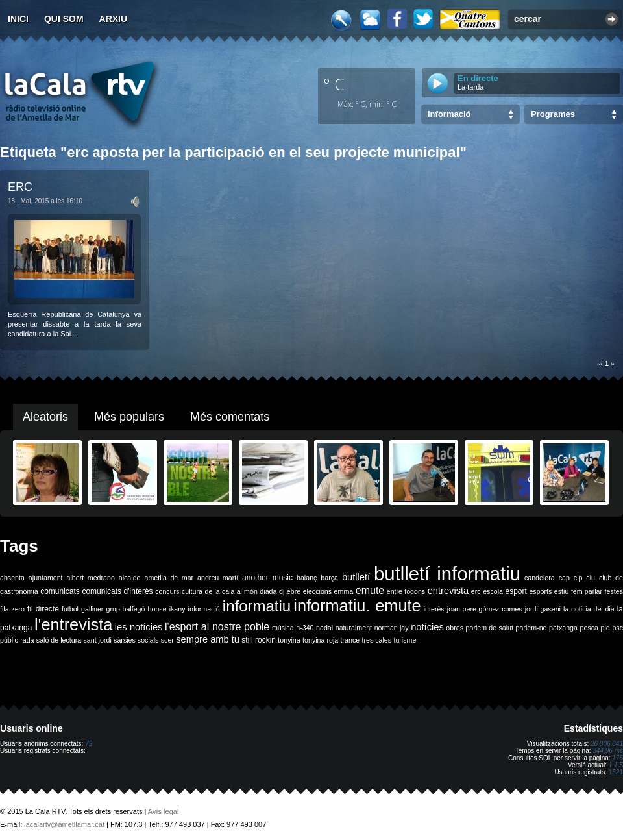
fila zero (12, 609)
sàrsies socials (136, 640)
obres (455, 628)
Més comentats (230, 417)
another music (267, 578)
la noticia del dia (589, 609)
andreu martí (218, 578)
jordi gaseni (543, 609)
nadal (324, 628)
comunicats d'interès (117, 591)
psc (617, 628)
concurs (167, 591)
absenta (12, 578)
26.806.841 (607, 744)
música (283, 628)
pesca (589, 628)
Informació (449, 114)
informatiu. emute (357, 606)
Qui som (64, 19)
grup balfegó (125, 609)
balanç (307, 578)
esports (540, 591)
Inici (18, 19)
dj (282, 591)
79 (89, 744)
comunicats (60, 591)
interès (434, 609)
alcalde (130, 578)
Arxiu (114, 19)
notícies (427, 627)
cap (564, 578)
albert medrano (91, 578)
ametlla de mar (169, 578)
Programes (553, 114)
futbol (70, 609)
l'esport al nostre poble (217, 627)
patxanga (563, 628)
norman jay (392, 628)
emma (344, 591)
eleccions (317, 591)
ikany (177, 609)
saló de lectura (59, 640)
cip (578, 578)
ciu (591, 578)
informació (204, 609)
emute (370, 590)
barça (329, 578)
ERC (20, 187)
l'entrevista (73, 624)
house (157, 609)
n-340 (305, 628)
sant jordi (98, 640)
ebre (294, 591)
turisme (405, 640)
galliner (92, 609)
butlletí (356, 577)
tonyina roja (320, 640)
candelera (540, 578)
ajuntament (46, 578)
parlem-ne (531, 628)
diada (268, 591)
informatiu (257, 606)
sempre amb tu (208, 639)
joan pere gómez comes (485, 609)
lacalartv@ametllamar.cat (64, 824)
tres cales (376, 640)
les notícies (139, 627)
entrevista (448, 591)
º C (334, 84)
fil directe (43, 609)
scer (167, 640)
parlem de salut (490, 628)
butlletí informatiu (447, 574)
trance (350, 640)
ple (605, 628)
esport (516, 591)
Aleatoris (45, 417)
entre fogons (406, 591)
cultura (192, 591)
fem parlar (587, 591)
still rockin (259, 640)
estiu (562, 591)
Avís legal (164, 811)
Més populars (129, 417)
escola (493, 591)
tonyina (289, 640)
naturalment (354, 628)
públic (9, 640)
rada (27, 640)
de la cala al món (231, 591)
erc (476, 591)
